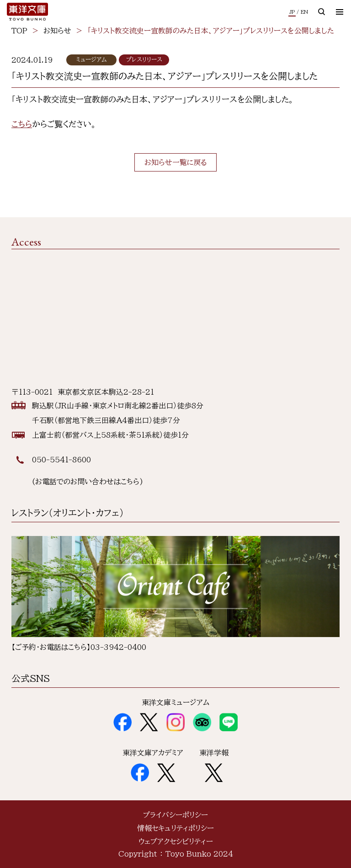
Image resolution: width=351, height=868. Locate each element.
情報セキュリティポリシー (175, 828)
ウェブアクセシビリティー (176, 841)
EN (304, 12)
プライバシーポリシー (175, 815)
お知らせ (57, 31)
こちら (22, 124)
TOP (19, 31)
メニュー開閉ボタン (343, 11)
